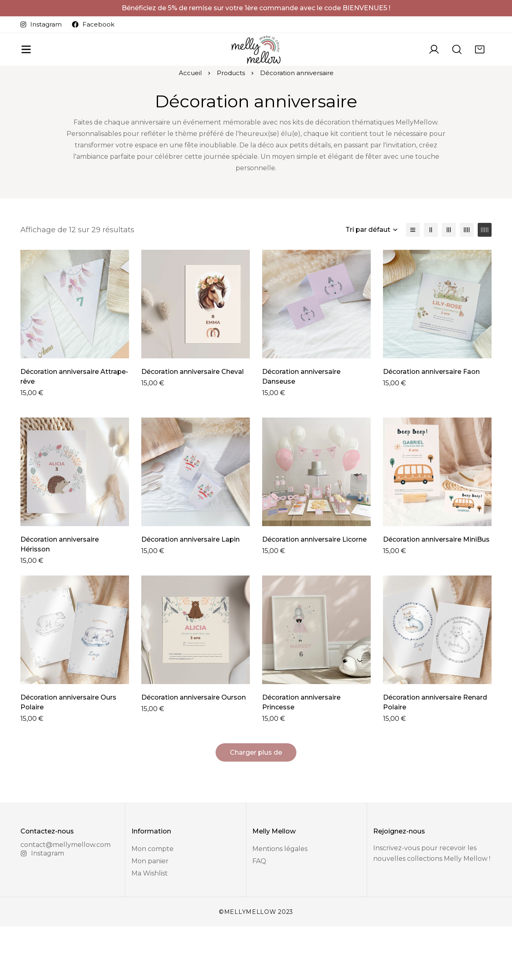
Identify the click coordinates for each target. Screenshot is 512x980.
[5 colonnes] (485, 273)
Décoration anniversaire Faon (431, 415)
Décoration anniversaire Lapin (190, 583)
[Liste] (413, 273)
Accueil (190, 117)
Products (231, 117)
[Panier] (480, 62)
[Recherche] (457, 62)
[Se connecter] (434, 62)
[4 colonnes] (467, 273)
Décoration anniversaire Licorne (314, 583)
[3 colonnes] (449, 273)
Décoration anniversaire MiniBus (436, 583)
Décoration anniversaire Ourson (194, 751)
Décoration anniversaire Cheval (193, 415)
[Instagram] (42, 907)
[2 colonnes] (431, 273)
